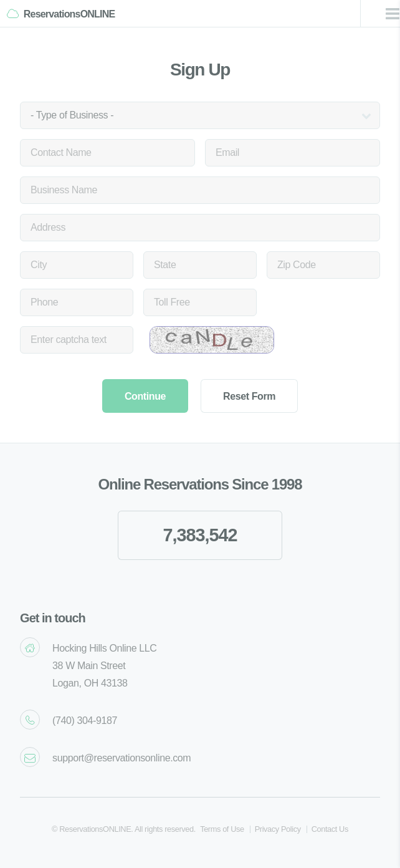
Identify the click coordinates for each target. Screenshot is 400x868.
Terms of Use (222, 829)
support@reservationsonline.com (121, 758)
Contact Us (330, 829)
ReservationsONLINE (69, 14)
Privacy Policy (278, 829)
